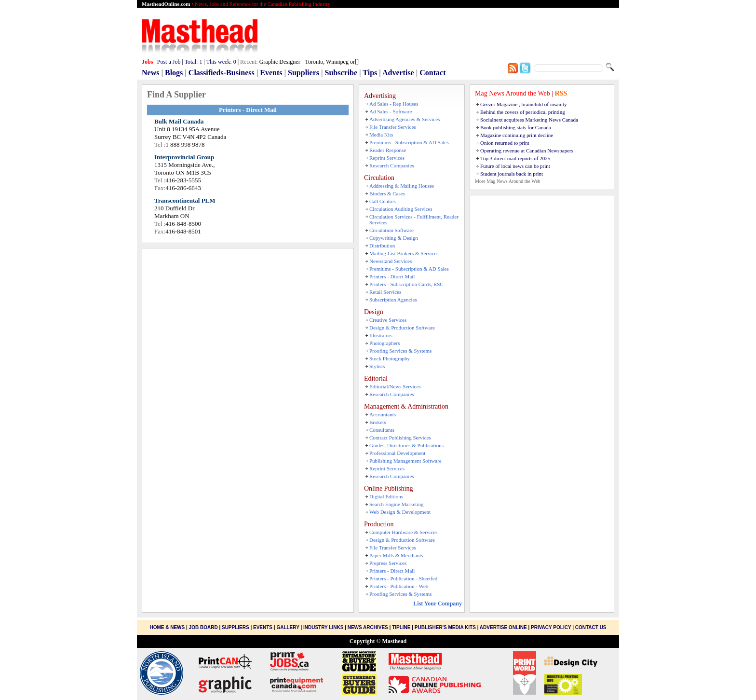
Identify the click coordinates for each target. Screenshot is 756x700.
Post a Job (169, 62)
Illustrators (381, 335)
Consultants (382, 430)
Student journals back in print (512, 174)
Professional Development (397, 453)
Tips (370, 73)
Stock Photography (390, 358)
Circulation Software (391, 230)
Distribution (382, 246)
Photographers (385, 343)
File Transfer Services (393, 127)
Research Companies (392, 165)
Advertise (398, 73)
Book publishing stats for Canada (516, 127)
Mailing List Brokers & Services (404, 253)
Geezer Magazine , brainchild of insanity (524, 104)
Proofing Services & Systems (400, 351)
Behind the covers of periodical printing (523, 112)
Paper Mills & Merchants (396, 555)
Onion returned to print (505, 143)
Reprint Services (387, 158)
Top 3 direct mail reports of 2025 (515, 158)
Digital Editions (386, 496)
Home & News (168, 627)
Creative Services (388, 320)
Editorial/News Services (395, 386)
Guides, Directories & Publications (406, 445)
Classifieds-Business (222, 73)
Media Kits (381, 135)
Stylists (377, 366)
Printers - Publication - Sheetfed (403, 578)
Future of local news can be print (515, 166)
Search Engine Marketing (396, 504)
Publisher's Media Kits (445, 627)
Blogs (174, 73)
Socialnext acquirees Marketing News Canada (529, 120)
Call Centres (383, 201)
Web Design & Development (400, 512)
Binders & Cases (387, 193)
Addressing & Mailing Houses (402, 186)
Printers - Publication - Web (399, 586)
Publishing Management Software (405, 461)
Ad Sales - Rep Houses (394, 104)
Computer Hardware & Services (403, 532)
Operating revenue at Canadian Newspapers (527, 151)
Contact (432, 73)
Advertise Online (503, 627)
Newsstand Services (391, 261)
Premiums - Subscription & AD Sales (409, 142)
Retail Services (385, 292)
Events (271, 73)
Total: (194, 62)
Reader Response (388, 150)
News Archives (368, 627)
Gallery (288, 627)
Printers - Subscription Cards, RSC (406, 284)
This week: (221, 62)
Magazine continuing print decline (517, 135)
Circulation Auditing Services (401, 209)
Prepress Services (388, 563)
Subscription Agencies (393, 300)
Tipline (401, 627)
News (150, 73)
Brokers (378, 422)
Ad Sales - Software (391, 111)
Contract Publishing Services (400, 438)
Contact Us (591, 627)
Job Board (203, 627)
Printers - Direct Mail (392, 276)
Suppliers (304, 73)
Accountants (383, 414)
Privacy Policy (551, 627)
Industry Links (323, 627)
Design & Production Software (402, 328)
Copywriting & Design (394, 238)
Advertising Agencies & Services (405, 119)
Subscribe (341, 73)
